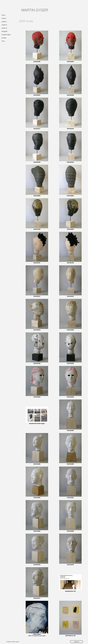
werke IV (4, 28)
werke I (4, 18)
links (3, 41)
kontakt (4, 38)
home (3, 15)
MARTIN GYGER (35, 10)
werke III (4, 25)
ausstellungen (6, 35)
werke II (4, 22)
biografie (4, 31)
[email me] (77, 642)
